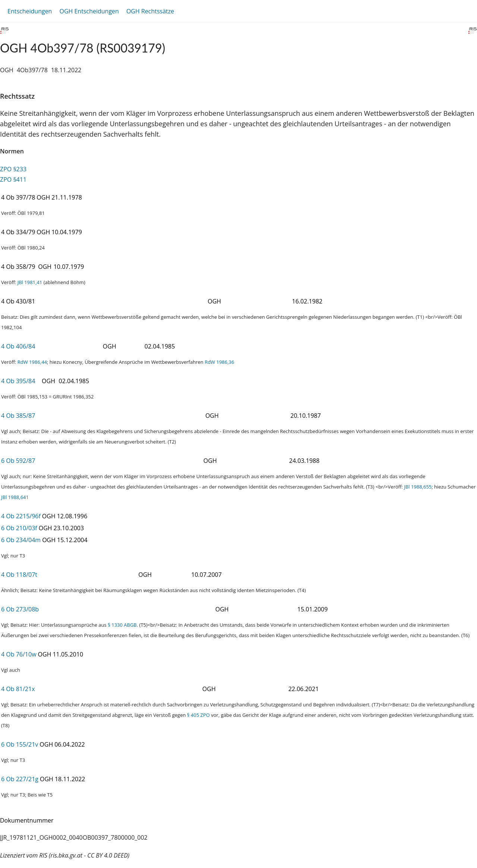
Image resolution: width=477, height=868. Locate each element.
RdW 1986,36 (219, 362)
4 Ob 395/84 (18, 381)
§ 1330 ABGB (122, 625)
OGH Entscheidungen (89, 11)
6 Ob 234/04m (21, 540)
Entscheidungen (30, 11)
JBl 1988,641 (15, 497)
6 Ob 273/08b (20, 609)
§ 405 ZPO (198, 715)
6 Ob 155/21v (20, 744)
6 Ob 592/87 (18, 461)
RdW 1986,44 (32, 362)
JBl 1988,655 (418, 487)
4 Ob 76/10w (19, 654)
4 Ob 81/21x (18, 689)
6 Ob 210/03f (19, 528)
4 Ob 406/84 (18, 346)
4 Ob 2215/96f (21, 516)
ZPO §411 (13, 179)
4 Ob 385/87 (18, 416)
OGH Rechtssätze (150, 11)
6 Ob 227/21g (20, 779)
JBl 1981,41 (30, 282)
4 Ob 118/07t (19, 575)
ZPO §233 (13, 169)
